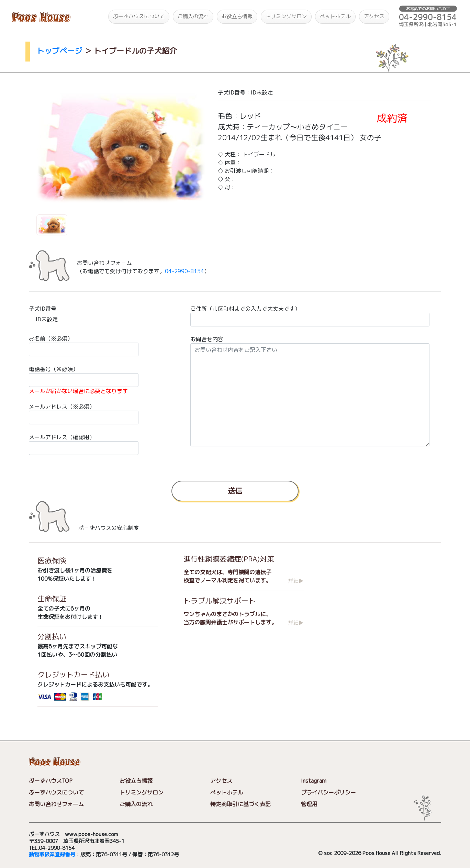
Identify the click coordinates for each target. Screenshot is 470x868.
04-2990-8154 (184, 271)
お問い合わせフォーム (56, 804)
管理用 (309, 804)
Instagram (314, 781)
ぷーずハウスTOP (51, 781)
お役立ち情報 (237, 16)
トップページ (59, 51)
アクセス (374, 16)
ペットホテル (335, 16)
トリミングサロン (286, 16)
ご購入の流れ (193, 16)
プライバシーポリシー (328, 793)
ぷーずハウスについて (139, 16)
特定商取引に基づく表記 (240, 804)
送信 (235, 490)
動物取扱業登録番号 (52, 855)
